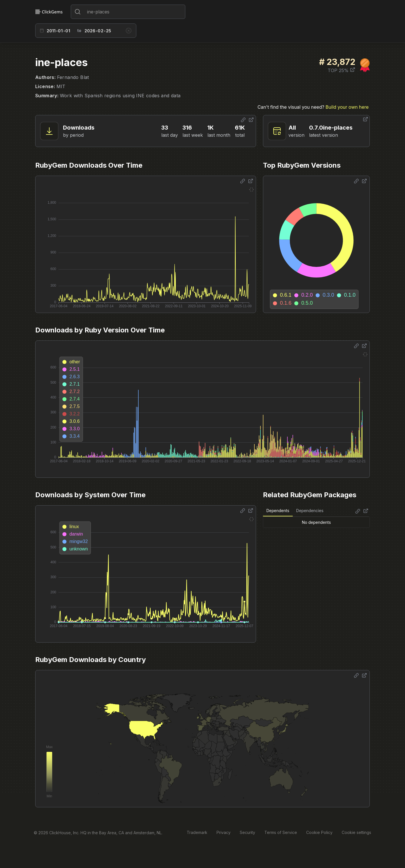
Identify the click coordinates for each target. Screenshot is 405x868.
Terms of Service (281, 832)
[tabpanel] (316, 522)
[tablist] (295, 511)
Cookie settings (356, 832)
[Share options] (243, 120)
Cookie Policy (319, 832)
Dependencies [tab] (310, 511)
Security (247, 832)
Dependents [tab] (278, 511)
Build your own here (347, 107)
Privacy (224, 832)
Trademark (197, 832)
